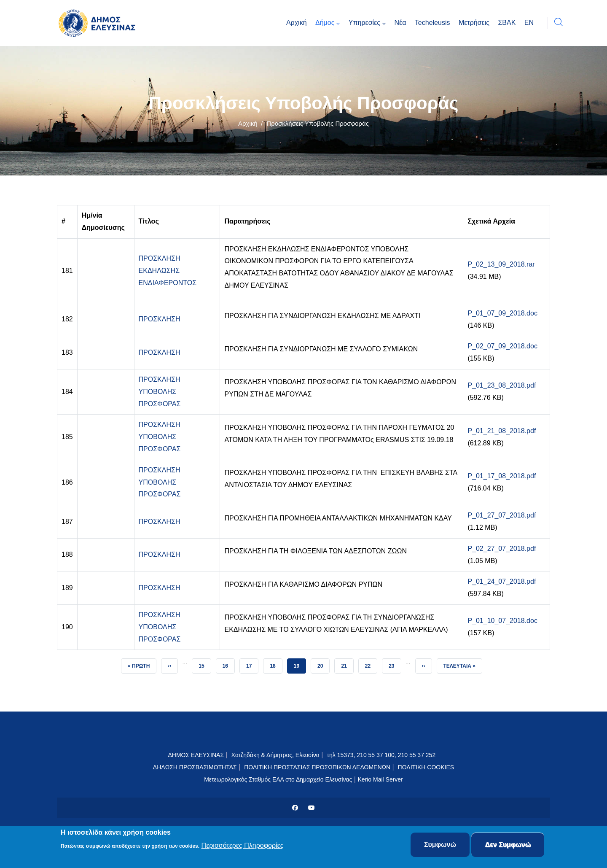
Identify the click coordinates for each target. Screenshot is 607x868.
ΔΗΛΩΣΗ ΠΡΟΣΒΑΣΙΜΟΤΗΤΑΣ (195, 767)
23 (395, 664)
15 (204, 664)
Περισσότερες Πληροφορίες (243, 846)
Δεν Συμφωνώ (508, 845)
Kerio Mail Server (380, 779)
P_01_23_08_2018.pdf (502, 385)
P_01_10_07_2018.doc (502, 621)
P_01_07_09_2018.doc (502, 313)
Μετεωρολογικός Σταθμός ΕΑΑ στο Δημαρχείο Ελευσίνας (278, 779)
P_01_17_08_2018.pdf (502, 476)
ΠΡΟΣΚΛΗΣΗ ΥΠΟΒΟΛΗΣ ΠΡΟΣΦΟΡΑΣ (160, 392)
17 (252, 664)
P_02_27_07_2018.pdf (502, 549)
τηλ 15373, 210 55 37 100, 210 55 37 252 (382, 755)
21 (347, 664)
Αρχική (248, 123)
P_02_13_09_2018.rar (501, 264)
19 (300, 664)
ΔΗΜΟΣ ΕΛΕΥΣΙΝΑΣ (196, 755)
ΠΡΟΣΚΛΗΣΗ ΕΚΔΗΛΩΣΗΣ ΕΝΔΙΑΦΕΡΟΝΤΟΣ (168, 271)
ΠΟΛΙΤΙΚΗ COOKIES (426, 767)
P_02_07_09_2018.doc (502, 346)
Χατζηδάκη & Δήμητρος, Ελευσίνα (275, 755)
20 (323, 664)
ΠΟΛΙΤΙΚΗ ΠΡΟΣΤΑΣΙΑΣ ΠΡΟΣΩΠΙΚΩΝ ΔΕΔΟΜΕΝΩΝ (317, 767)
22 (371, 664)
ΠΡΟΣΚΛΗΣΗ (160, 319)
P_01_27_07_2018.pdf (502, 515)
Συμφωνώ (440, 845)
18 (276, 664)
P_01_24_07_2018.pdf (502, 581)
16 (228, 664)
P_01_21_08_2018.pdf (502, 431)
